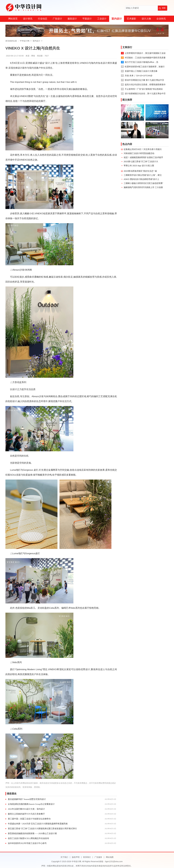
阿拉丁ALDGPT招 (157, 118)
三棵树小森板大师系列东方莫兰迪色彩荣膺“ (143, 183)
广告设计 (57, 19)
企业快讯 (161, 19)
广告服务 (98, 857)
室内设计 (117, 19)
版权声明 (76, 857)
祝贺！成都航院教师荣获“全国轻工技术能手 (143, 157)
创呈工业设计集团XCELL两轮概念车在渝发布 (28, 838)
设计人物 (146, 19)
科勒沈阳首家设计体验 (133, 118)
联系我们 (87, 857)
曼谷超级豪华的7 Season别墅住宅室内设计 (27, 799)
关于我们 (64, 857)
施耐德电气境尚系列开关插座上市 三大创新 (143, 187)
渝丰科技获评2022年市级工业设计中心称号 (27, 843)
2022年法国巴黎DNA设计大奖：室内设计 (26, 809)
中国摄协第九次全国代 (157, 136)
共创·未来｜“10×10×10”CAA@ (139, 76)
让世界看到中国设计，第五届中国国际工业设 (145, 53)
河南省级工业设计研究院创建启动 (139, 153)
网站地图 (110, 857)
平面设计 (87, 19)
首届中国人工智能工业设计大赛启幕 (141, 71)
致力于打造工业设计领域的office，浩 (142, 62)
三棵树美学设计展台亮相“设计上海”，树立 (143, 175)
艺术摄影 (131, 19)
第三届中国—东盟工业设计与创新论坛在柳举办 (29, 819)
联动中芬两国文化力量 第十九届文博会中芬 (144, 80)
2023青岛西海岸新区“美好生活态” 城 (140, 171)
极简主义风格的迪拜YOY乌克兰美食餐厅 (26, 814)
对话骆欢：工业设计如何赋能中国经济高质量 (145, 58)
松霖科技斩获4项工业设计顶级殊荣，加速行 (145, 67)
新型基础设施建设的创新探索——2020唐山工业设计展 (32, 833)
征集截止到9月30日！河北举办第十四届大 (143, 149)
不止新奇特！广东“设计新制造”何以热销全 (144, 89)
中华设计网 (25, 41)
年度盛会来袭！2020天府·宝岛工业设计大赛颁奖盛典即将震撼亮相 (38, 824)
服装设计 (72, 19)
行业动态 (43, 19)
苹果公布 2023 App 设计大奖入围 (139, 166)
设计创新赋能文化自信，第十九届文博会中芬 (145, 93)
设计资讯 (28, 19)
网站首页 (13, 19)
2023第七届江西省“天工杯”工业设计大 (141, 161)
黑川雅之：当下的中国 (133, 136)
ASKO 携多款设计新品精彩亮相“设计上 (141, 179)
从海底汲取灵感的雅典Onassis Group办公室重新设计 (31, 804)
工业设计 (102, 19)
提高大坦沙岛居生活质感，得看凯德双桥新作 (145, 85)
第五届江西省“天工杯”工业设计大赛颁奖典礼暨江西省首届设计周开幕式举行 (42, 829)
